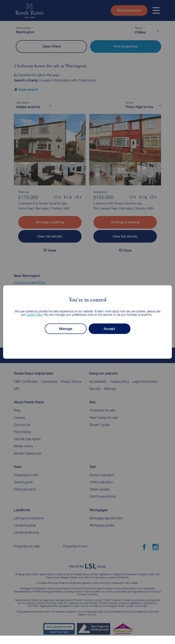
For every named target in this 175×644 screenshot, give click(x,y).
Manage (66, 329)
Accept (109, 329)
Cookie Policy (34, 315)
